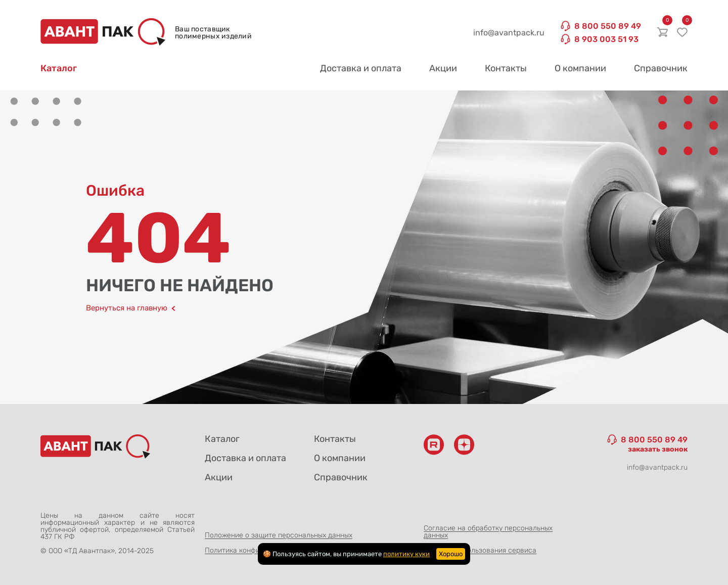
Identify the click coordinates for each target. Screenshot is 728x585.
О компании (580, 68)
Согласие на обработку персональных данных (488, 532)
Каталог (59, 68)
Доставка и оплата (361, 68)
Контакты (506, 68)
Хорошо (451, 554)
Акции (443, 68)
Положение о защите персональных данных (279, 535)
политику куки (406, 554)
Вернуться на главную (131, 308)
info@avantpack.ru (509, 33)
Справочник (661, 68)
